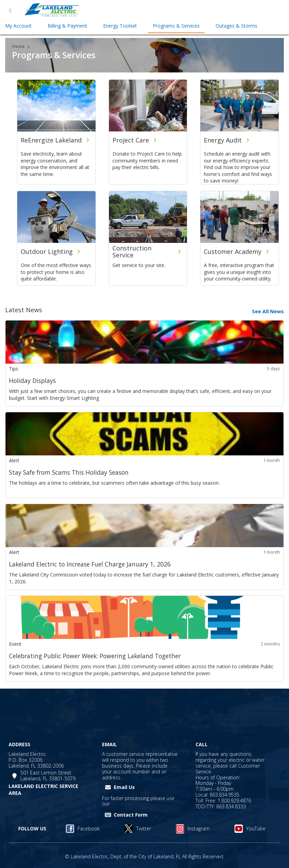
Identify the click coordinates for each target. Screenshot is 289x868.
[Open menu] (10, 10)
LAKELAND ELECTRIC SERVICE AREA (43, 790)
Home (18, 46)
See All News (268, 311)
